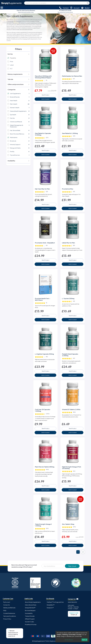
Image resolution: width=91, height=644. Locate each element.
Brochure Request (30, 610)
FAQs (5, 610)
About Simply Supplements (33, 602)
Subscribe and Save (31, 605)
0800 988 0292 (72, 602)
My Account (7, 602)
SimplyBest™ (51, 605)
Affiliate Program (30, 619)
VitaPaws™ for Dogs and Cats (55, 602)
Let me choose (69, 640)
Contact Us (7, 605)
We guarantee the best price (65, 11)
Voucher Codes (29, 622)
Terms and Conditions (10, 616)
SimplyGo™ (50, 608)
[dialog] (72, 637)
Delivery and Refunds (9, 608)
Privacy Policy (7, 619)
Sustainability (29, 613)
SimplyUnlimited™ (30, 608)
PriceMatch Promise (31, 624)
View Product (45, 95)
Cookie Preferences (9, 613)
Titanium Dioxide (30, 616)
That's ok (84, 640)
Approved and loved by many (26, 11)
